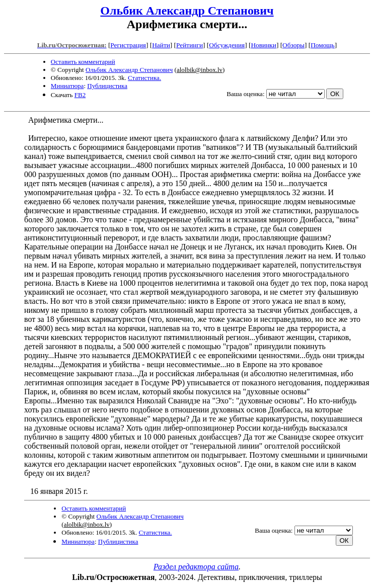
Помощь (322, 45)
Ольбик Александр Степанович (187, 11)
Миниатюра (67, 86)
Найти (161, 45)
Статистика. (144, 78)
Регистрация (128, 45)
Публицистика (107, 86)
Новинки (263, 45)
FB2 (80, 95)
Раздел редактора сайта (196, 567)
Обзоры (293, 45)
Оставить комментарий (83, 62)
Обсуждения (227, 45)
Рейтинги (190, 45)
